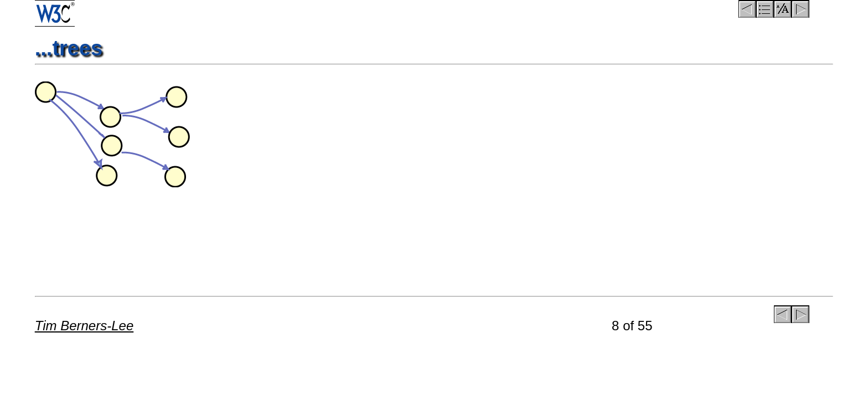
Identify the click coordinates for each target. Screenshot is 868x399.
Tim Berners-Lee (84, 326)
